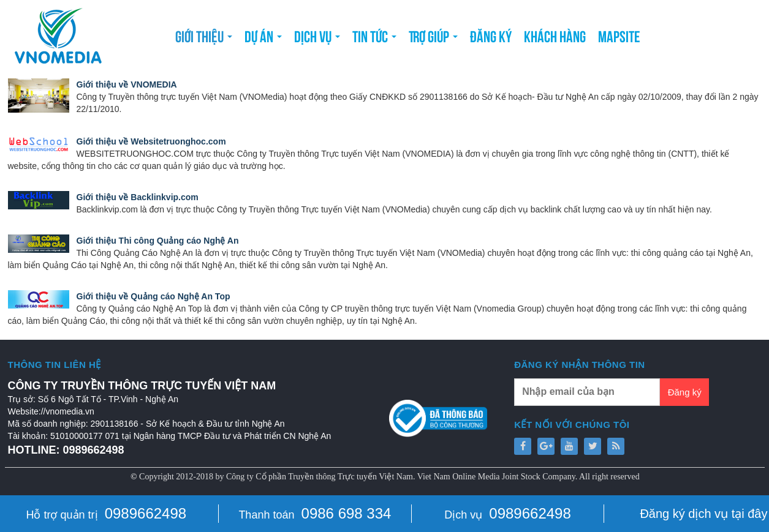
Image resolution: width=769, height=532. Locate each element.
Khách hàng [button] (555, 35)
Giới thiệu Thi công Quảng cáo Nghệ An (158, 241)
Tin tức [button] (374, 39)
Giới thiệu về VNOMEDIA (127, 84)
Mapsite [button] (619, 35)
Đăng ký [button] (491, 35)
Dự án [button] (263, 39)
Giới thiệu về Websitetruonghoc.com (151, 141)
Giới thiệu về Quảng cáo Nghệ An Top (153, 296)
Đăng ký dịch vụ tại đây (703, 514)
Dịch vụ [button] (317, 39)
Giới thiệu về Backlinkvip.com (138, 197)
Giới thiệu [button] (204, 39)
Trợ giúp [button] (433, 39)
